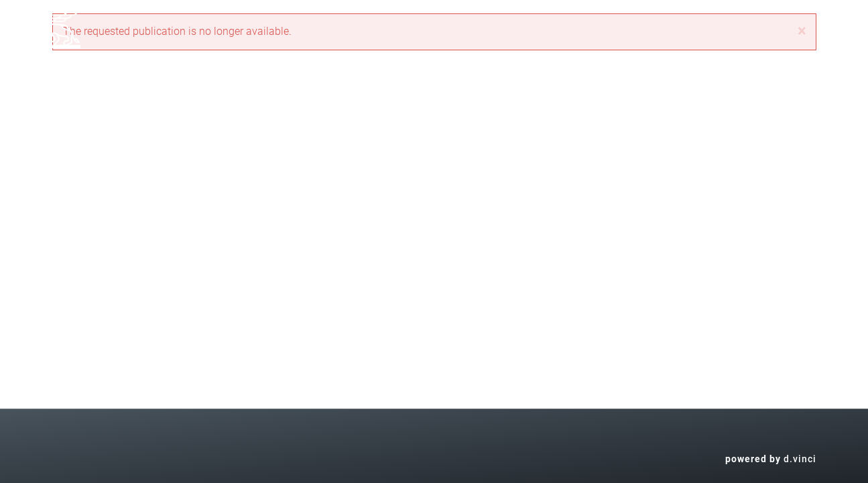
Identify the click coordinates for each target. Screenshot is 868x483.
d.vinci (800, 459)
